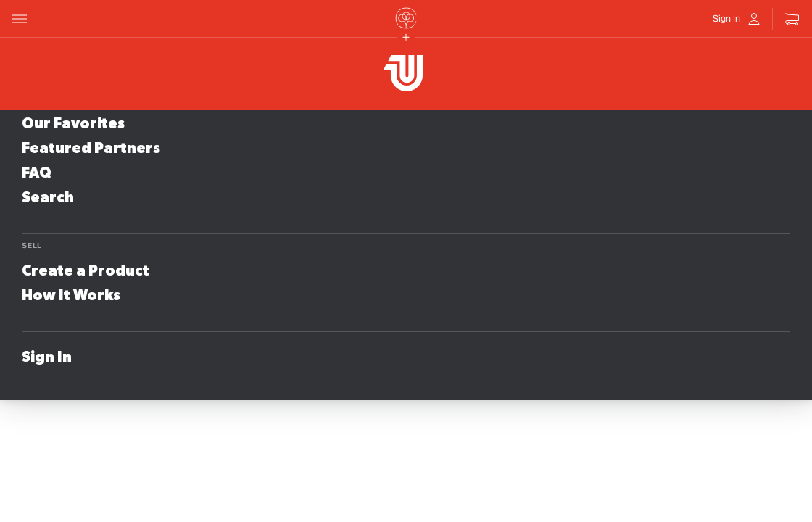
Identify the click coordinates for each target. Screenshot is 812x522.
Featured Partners (91, 149)
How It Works (71, 296)
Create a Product (86, 271)
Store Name (217, 62)
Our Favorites (73, 124)
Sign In (47, 357)
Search (48, 198)
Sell (32, 245)
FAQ (37, 173)
